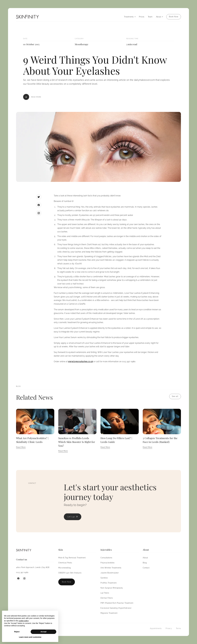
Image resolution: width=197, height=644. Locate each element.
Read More (36, 97)
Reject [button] (17, 632)
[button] (130, 17)
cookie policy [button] (24, 621)
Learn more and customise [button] (30, 637)
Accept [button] (44, 632)
